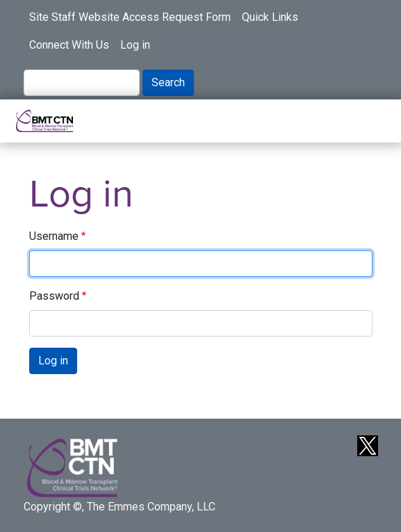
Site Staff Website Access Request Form (130, 17)
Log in (135, 45)
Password (54, 296)
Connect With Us (69, 45)
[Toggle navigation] (369, 121)
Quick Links (270, 17)
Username (54, 236)
